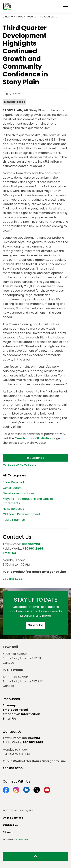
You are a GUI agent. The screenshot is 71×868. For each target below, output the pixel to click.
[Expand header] (66, 6)
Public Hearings (14, 520)
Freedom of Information (22, 714)
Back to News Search (23, 465)
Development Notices (18, 493)
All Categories (14, 475)
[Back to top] (35, 857)
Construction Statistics (33, 438)
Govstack (22, 839)
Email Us (9, 719)
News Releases (15, 102)
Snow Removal (13, 482)
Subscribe (35, 458)
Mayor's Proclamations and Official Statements (28, 501)
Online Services (13, 818)
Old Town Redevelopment (22, 514)
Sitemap (9, 705)
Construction (12, 488)
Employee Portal (15, 710)
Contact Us (10, 825)
